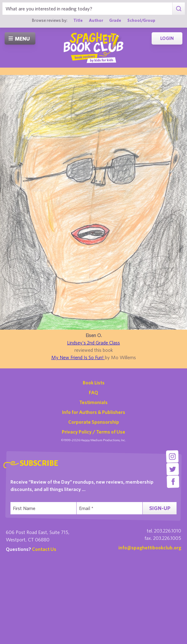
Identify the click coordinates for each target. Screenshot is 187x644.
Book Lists (94, 383)
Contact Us (44, 549)
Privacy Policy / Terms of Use (94, 432)
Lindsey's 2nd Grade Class (94, 343)
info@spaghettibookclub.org (150, 548)
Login (167, 38)
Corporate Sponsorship (94, 422)
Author (96, 20)
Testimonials (94, 402)
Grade (115, 20)
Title (78, 20)
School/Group (141, 20)
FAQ (94, 392)
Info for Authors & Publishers (94, 412)
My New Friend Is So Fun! (78, 357)
